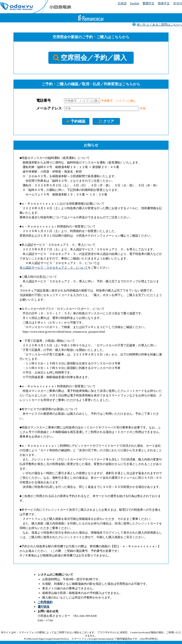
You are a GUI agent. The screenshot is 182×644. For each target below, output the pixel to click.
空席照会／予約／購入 (90, 58)
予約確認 (76, 121)
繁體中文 (148, 3)
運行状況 (44, 607)
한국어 (178, 3)
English (135, 3)
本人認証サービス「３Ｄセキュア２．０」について (54, 268)
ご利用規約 (45, 602)
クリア (106, 121)
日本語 (122, 3)
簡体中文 (164, 3)
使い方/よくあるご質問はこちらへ (157, 25)
